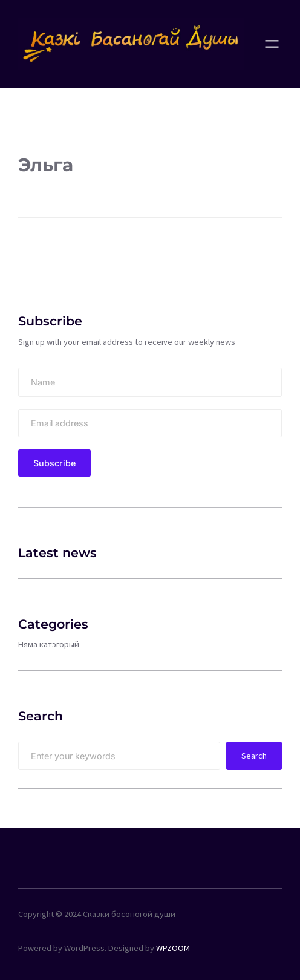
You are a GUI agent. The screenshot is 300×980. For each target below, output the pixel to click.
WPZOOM (173, 948)
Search (254, 756)
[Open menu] (272, 44)
